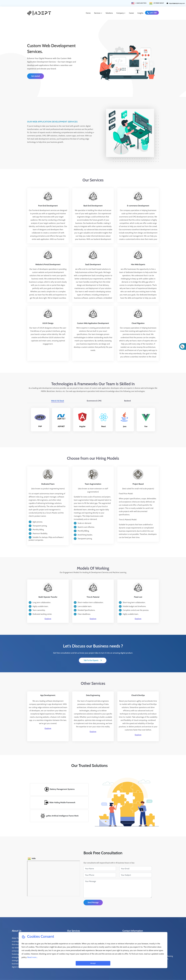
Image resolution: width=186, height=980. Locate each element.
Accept (93, 963)
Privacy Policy (115, 974)
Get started (36, 73)
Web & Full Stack (58, 392)
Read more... (33, 957)
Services (98, 11)
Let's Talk (152, 11)
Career (131, 11)
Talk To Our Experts (92, 648)
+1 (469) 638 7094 (138, 926)
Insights (140, 11)
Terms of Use (102, 974)
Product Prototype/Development (104, 927)
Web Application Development (79, 931)
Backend (127, 392)
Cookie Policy (128, 974)
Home (88, 11)
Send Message (93, 890)
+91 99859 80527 (138, 930)
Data (69, 926)
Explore (48, 608)
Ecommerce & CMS (94, 392)
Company (121, 11)
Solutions (109, 11)
